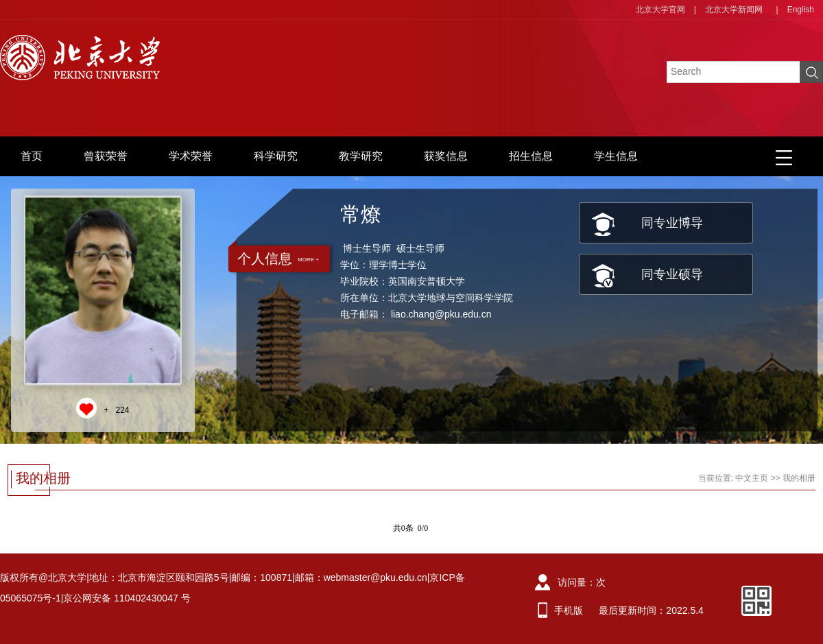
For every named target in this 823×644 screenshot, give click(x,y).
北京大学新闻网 (734, 10)
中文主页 (752, 478)
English (801, 10)
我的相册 (799, 478)
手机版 (569, 610)
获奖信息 (446, 156)
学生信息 (616, 156)
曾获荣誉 (106, 156)
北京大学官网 (660, 10)
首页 (32, 156)
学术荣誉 (191, 156)
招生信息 (531, 156)
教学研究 (361, 156)
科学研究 (276, 156)
